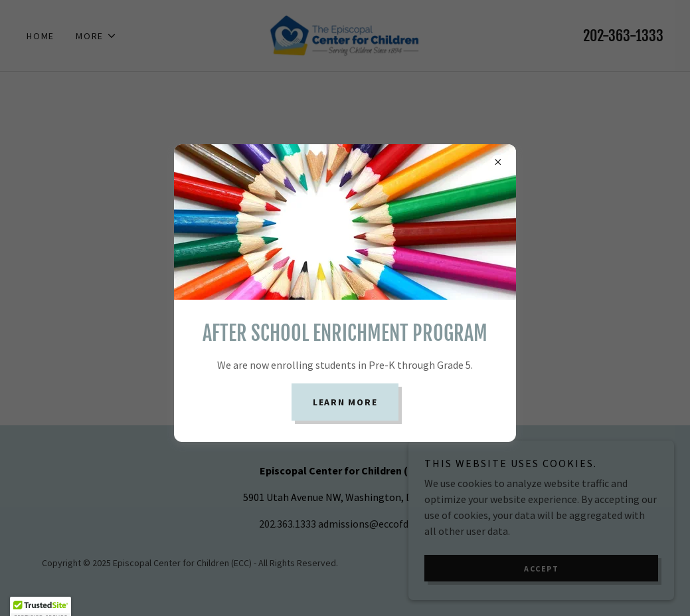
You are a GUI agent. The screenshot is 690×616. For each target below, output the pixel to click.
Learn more (345, 402)
